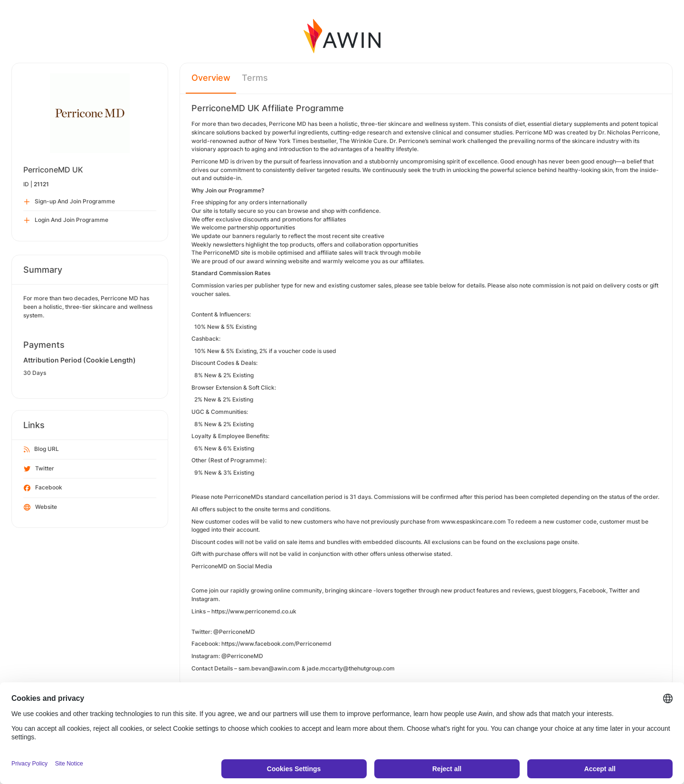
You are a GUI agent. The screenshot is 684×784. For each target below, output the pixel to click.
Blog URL (41, 449)
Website (40, 507)
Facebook (43, 488)
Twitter (39, 469)
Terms (255, 78)
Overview (211, 78)
